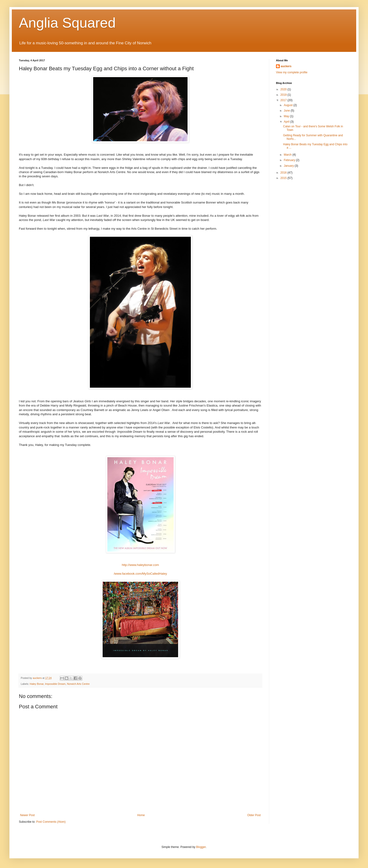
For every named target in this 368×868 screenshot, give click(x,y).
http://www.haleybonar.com (140, 565)
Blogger (201, 847)
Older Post (254, 815)
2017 (284, 100)
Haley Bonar (37, 684)
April (287, 122)
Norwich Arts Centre (78, 684)
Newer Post (27, 815)
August (289, 105)
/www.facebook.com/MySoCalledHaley (140, 574)
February (290, 160)
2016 (284, 173)
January (289, 166)
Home (141, 815)
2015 (284, 178)
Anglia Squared (67, 23)
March (288, 155)
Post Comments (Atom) (51, 822)
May (287, 116)
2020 (284, 89)
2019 (284, 95)
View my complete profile (292, 72)
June (287, 111)
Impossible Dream (55, 684)
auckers (286, 66)
